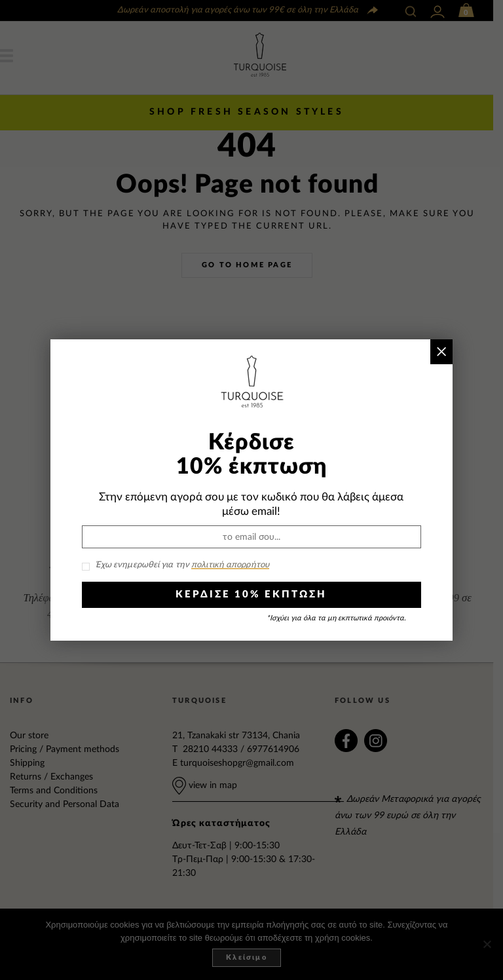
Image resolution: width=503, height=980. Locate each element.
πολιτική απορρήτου (230, 565)
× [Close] (442, 351)
